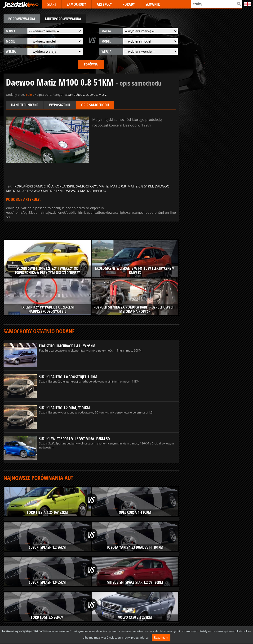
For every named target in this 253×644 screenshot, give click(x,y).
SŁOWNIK (153, 4)
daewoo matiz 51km (45, 191)
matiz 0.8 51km (140, 186)
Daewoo (91, 95)
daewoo (99, 191)
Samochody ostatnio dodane (39, 331)
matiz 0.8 (118, 186)
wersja (11, 51)
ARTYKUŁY (104, 4)
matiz (104, 186)
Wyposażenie (60, 105)
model (11, 41)
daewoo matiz (77, 191)
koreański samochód (34, 186)
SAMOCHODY (76, 4)
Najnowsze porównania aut (38, 478)
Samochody (76, 95)
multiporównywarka (63, 19)
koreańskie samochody (76, 186)
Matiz (103, 95)
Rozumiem (161, 637)
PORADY (129, 4)
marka (11, 31)
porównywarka (22, 19)
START (52, 4)
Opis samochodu (95, 105)
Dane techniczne (25, 105)
